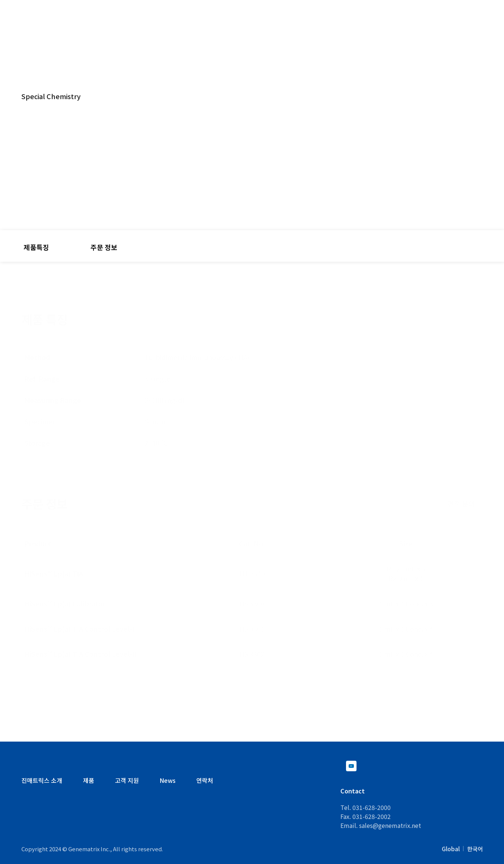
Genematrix (55, 22)
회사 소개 (415, 27)
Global (451, 849)
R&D (299, 27)
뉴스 (468, 27)
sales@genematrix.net (390, 825)
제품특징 (36, 247)
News (168, 780)
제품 (252, 27)
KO (418, 11)
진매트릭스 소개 (42, 780)
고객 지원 (354, 27)
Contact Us (464, 11)
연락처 (205, 780)
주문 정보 (104, 247)
